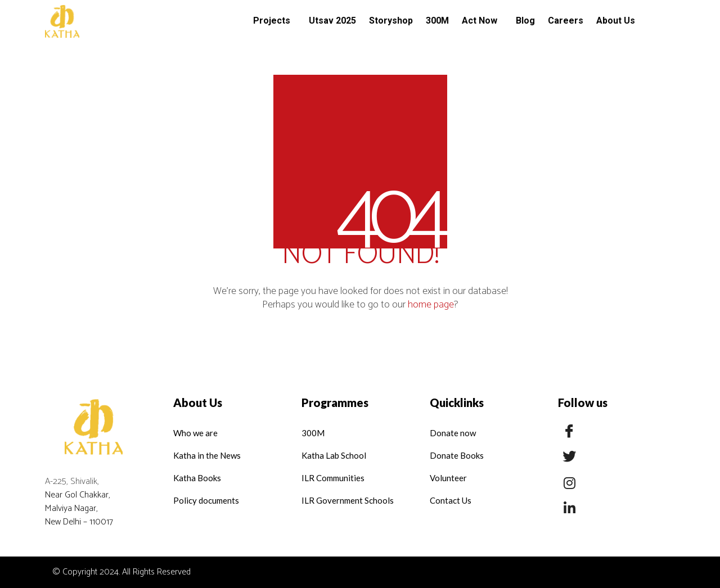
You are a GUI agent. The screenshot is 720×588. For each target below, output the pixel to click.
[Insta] (569, 483)
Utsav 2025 (332, 21)
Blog (525, 21)
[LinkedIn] (569, 509)
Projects (272, 21)
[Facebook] (569, 433)
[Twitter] (569, 458)
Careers (566, 21)
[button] (274, 21)
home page (431, 305)
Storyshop (391, 21)
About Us (616, 21)
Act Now (480, 21)
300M (437, 21)
